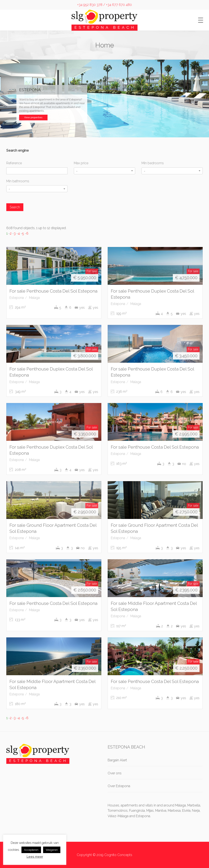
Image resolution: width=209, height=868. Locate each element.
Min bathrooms (18, 181)
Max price (81, 163)
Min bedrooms (153, 163)
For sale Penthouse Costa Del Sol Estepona (53, 291)
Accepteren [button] (31, 850)
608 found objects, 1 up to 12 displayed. (36, 228)
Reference (14, 163)
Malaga (34, 298)
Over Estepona (119, 786)
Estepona (17, 298)
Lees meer (35, 857)
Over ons (115, 773)
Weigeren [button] (52, 850)
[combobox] (104, 171)
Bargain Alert (117, 760)
